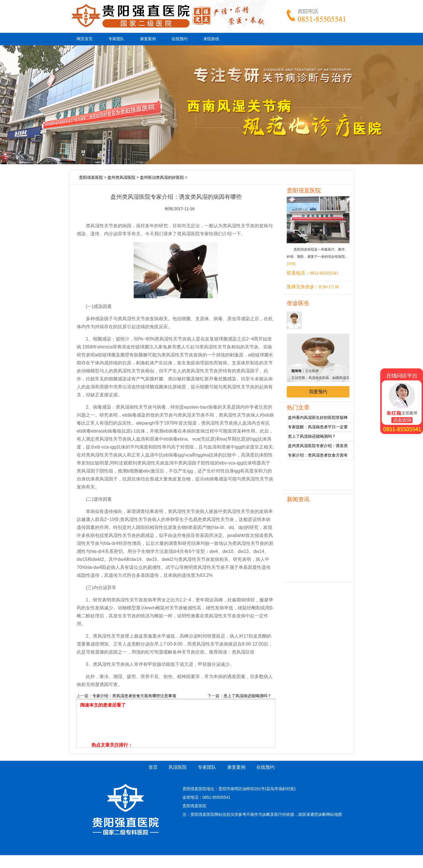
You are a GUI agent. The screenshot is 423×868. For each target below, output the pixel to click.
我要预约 (318, 392)
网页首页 (85, 39)
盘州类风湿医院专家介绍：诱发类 (318, 446)
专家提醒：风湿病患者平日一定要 (318, 427)
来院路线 (211, 39)
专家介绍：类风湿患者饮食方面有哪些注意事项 (134, 696)
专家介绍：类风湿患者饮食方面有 (318, 455)
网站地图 (334, 814)
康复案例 (148, 39)
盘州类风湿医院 (121, 177)
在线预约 (180, 39)
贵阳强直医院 (91, 177)
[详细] (291, 264)
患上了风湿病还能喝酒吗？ (247, 696)
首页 (153, 767)
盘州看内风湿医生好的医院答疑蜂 (318, 417)
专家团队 (116, 39)
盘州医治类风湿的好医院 (162, 177)
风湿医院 (178, 767)
